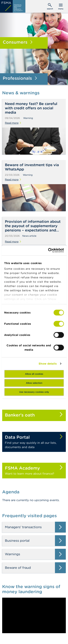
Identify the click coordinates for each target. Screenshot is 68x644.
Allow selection (34, 383)
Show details (48, 364)
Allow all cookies (34, 374)
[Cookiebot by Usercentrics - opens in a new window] (48, 250)
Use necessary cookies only (34, 392)
